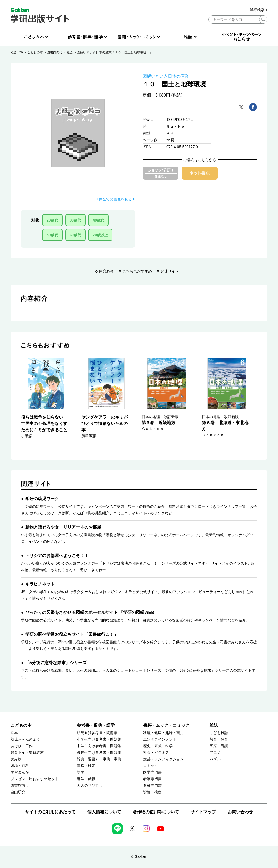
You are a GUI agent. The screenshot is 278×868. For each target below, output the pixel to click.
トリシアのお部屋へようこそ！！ (57, 556)
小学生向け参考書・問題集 (99, 739)
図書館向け (55, 52)
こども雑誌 (219, 733)
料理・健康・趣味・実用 (163, 733)
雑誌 (214, 725)
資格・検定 (86, 766)
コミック (151, 766)
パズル (215, 759)
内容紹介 (106, 271)
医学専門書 (152, 772)
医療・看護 (219, 746)
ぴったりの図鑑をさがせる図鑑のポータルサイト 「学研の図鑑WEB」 (92, 612)
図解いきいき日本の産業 (166, 76)
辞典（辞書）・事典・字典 (99, 759)
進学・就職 (86, 779)
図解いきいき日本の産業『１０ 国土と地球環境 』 (115, 52)
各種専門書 (152, 786)
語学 (81, 772)
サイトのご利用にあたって (50, 812)
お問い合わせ (240, 812)
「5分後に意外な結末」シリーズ (56, 663)
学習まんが (20, 772)
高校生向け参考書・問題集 (99, 753)
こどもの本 (35, 52)
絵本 (14, 733)
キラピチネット (40, 584)
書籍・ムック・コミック (166, 725)
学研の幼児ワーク (42, 499)
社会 (70, 52)
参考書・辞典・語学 (96, 725)
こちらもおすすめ (137, 271)
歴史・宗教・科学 (158, 746)
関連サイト (170, 271)
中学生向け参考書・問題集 (99, 746)
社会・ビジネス (156, 753)
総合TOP (17, 52)
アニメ (215, 753)
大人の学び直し (90, 786)
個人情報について (104, 812)
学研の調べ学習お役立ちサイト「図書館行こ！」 (72, 634)
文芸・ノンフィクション (163, 759)
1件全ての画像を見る (116, 199)
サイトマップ (203, 812)
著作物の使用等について (156, 812)
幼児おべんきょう (25, 739)
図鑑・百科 (20, 766)
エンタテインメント (160, 739)
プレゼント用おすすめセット (34, 779)
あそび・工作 (22, 746)
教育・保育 (219, 739)
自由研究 (18, 792)
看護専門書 (152, 779)
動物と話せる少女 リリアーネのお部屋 (63, 527)
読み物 (16, 759)
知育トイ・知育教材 (27, 753)
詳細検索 (259, 10)
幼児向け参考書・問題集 (97, 733)
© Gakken (139, 856)
